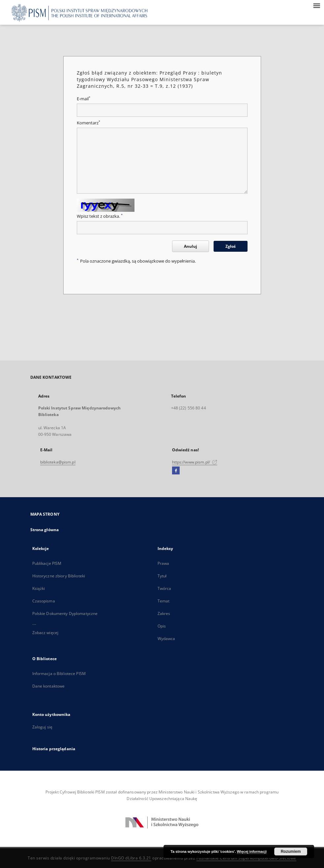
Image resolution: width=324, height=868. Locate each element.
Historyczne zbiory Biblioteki (59, 576)
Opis (162, 626)
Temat (164, 601)
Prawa (163, 563)
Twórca (164, 588)
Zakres (164, 613)
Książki (39, 588)
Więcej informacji (252, 852)
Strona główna (45, 530)
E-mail (84, 99)
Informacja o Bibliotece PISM (59, 674)
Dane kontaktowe (49, 686)
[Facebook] (176, 471)
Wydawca (166, 639)
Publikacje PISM (47, 563)
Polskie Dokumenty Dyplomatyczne (65, 613)
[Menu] (316, 5)
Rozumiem (291, 852)
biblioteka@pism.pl (58, 462)
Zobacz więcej (45, 633)
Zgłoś (231, 246)
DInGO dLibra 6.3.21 (131, 858)
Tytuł (162, 576)
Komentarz (88, 123)
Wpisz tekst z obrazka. (100, 216)
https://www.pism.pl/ (195, 462)
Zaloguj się (43, 727)
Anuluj (191, 246)
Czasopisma (44, 601)
